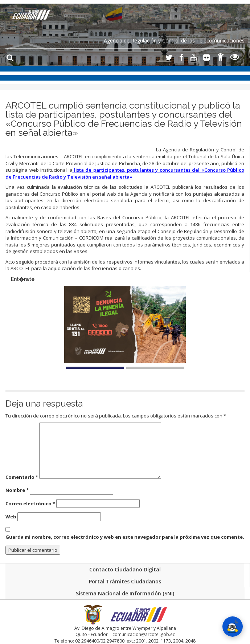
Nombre (17, 490)
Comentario (22, 477)
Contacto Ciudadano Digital (125, 569)
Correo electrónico (30, 504)
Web (11, 517)
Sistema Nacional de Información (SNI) (125, 593)
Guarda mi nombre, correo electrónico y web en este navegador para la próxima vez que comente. (125, 537)
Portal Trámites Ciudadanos (125, 581)
